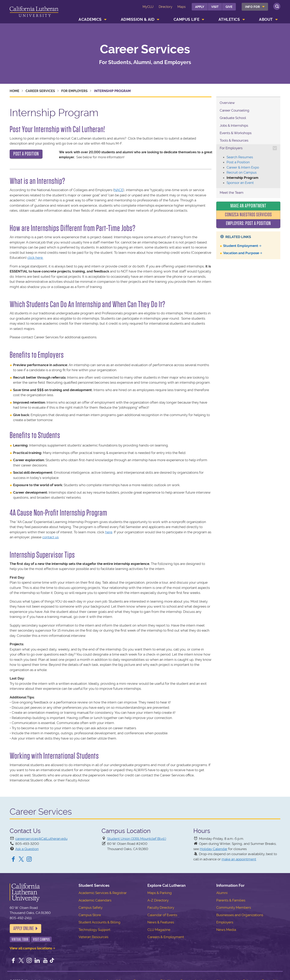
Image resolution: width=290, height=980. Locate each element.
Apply (200, 7)
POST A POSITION (26, 154)
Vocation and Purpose (241, 253)
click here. (35, 258)
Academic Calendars (95, 900)
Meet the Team (232, 193)
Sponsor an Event (240, 183)
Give (229, 7)
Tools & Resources (234, 140)
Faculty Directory (161, 907)
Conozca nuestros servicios (248, 215)
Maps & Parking (160, 893)
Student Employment (241, 246)
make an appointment (239, 859)
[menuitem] (255, 7)
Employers (225, 922)
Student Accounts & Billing (99, 922)
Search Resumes (240, 157)
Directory (166, 7)
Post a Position (238, 162)
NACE (119, 190)
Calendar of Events (162, 915)
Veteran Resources (93, 937)
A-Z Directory (158, 900)
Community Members (234, 907)
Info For (252, 7)
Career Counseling (235, 110)
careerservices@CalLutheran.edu (41, 839)
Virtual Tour (20, 939)
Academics (90, 19)
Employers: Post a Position (248, 223)
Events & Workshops (236, 133)
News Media (226, 930)
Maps (182, 7)
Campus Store (90, 915)
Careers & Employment (166, 937)
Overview (227, 103)
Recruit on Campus (242, 172)
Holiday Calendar (214, 849)
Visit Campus (41, 939)
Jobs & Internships (234, 125)
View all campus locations (31, 948)
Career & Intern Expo (243, 167)
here (109, 532)
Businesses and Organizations (240, 915)
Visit (215, 7)
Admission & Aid (138, 19)
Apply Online (24, 928)
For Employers (74, 91)
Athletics (229, 19)
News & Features (161, 922)
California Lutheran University (34, 12)
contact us (50, 537)
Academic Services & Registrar (103, 893)
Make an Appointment (248, 206)
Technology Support (94, 930)
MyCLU (148, 7)
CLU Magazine (159, 930)
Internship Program (242, 178)
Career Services (145, 49)
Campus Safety (91, 907)
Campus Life (187, 19)
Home (14, 91)
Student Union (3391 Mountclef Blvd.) (137, 839)
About (266, 19)
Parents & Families (231, 900)
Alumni (222, 893)
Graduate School (233, 118)
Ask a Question (27, 849)
